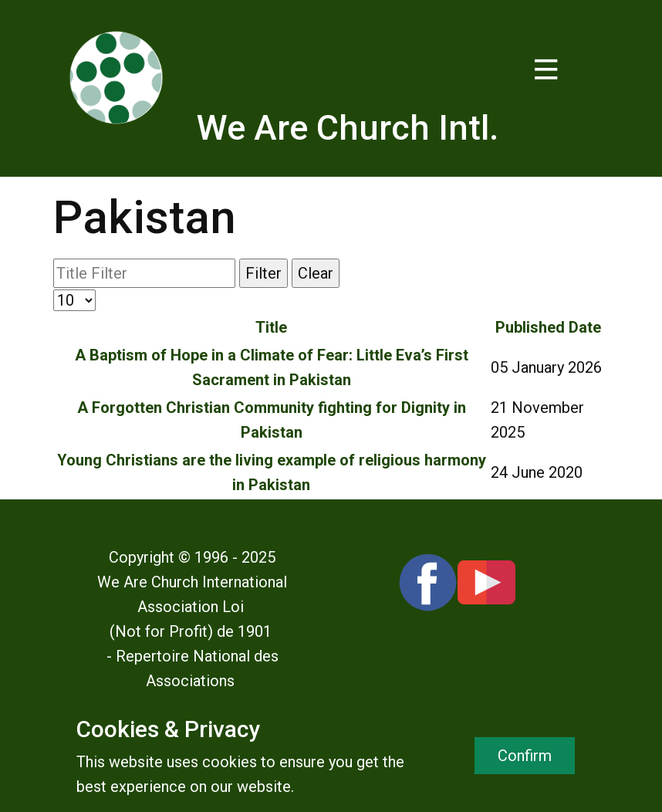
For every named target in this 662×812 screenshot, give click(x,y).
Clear (316, 273)
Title (271, 327)
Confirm (525, 756)
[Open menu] (546, 69)
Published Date (548, 327)
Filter (263, 273)
